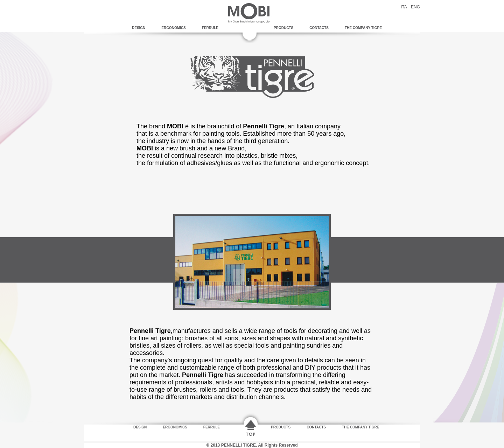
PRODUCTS (283, 28)
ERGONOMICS (173, 28)
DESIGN (139, 28)
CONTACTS (319, 28)
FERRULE (210, 28)
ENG (415, 7)
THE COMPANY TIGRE (363, 28)
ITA (404, 7)
